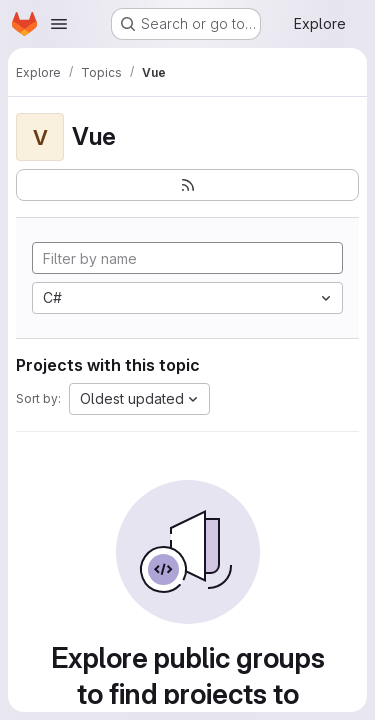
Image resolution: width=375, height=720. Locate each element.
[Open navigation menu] (59, 24)
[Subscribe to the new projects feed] (187, 185)
